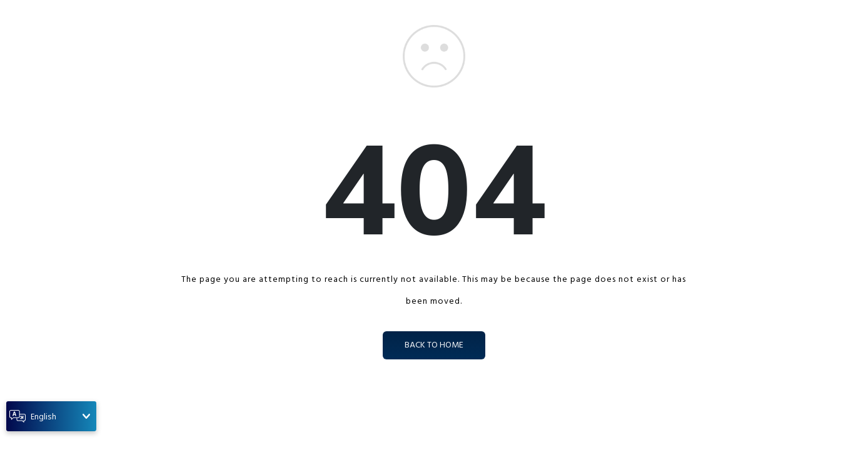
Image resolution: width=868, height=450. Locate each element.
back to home (434, 345)
